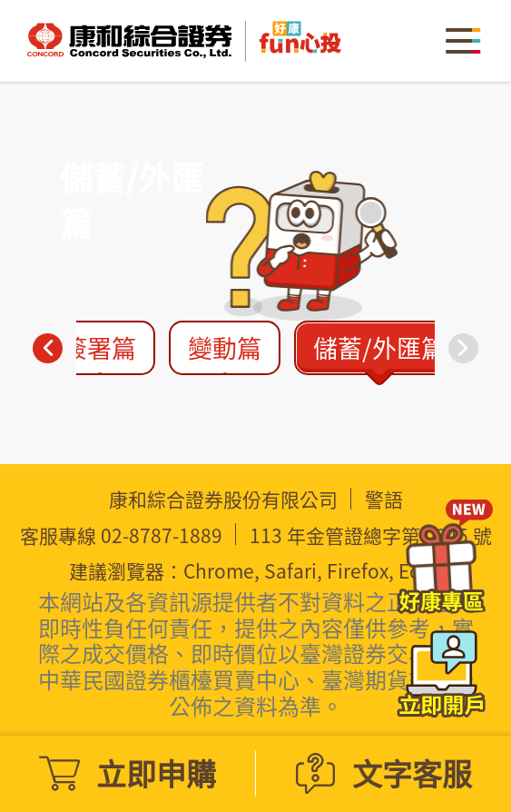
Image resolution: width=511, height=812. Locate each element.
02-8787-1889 (162, 535)
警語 (384, 499)
